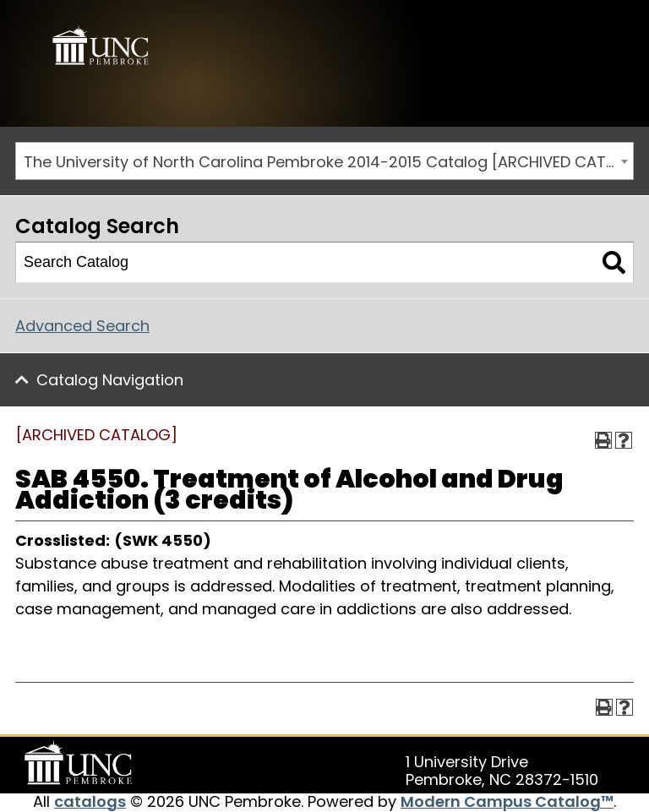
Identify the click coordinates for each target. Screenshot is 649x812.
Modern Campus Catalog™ (507, 801)
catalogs (90, 801)
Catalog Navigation (110, 380)
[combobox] (324, 161)
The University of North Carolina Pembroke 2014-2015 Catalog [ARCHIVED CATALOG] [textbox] (328, 162)
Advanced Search (82, 326)
